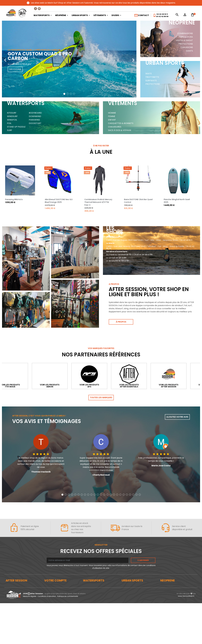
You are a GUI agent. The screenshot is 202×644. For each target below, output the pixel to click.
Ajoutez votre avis (177, 417)
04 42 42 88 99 (162, 16)
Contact (142, 15)
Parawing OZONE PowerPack (18, 199)
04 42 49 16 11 (162, 14)
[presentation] (5, 58)
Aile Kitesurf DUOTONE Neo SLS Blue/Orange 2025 (98, 201)
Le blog (9, 589)
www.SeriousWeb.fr (186, 637)
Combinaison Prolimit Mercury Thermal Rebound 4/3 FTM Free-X (138, 202)
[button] (64, 94)
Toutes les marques (101, 397)
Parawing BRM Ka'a (54, 199)
